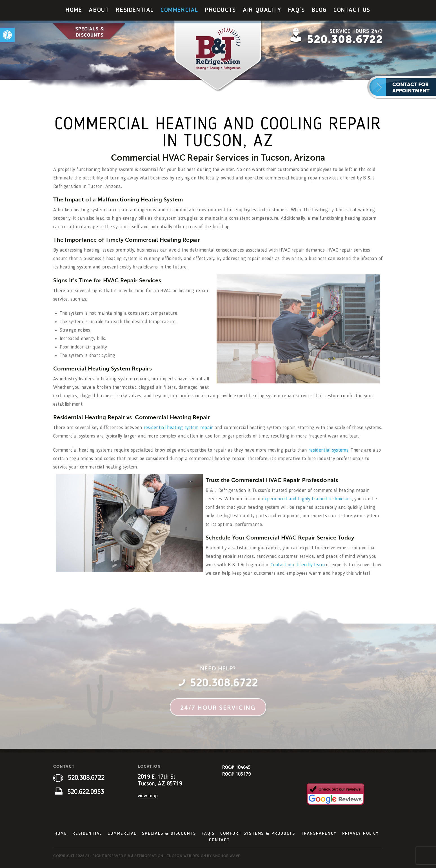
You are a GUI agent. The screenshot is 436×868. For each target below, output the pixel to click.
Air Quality (262, 10)
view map (148, 796)
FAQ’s (297, 10)
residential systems (328, 450)
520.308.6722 (345, 39)
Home (74, 10)
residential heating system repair (178, 428)
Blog (319, 10)
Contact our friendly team (298, 565)
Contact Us (352, 10)
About (99, 10)
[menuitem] (74, 10)
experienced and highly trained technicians (307, 499)
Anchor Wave (226, 856)
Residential (135, 10)
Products (221, 10)
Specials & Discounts (90, 32)
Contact (219, 840)
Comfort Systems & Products (258, 834)
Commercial (179, 10)
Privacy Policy (361, 834)
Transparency (319, 834)
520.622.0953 (79, 792)
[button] (7, 35)
